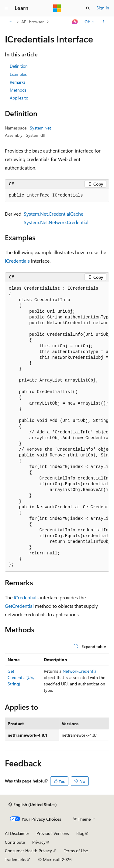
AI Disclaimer (17, 833)
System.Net (40, 128)
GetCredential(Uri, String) (21, 677)
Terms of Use (76, 851)
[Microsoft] (57, 8)
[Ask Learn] (75, 22)
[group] (57, 427)
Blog (80, 833)
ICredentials (17, 261)
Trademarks (16, 859)
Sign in (103, 8)
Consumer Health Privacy (28, 851)
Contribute (15, 842)
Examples (18, 74)
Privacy (39, 842)
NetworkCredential (80, 671)
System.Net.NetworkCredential (56, 222)
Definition (19, 66)
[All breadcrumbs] (10, 22)
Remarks (18, 82)
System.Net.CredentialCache (54, 214)
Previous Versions (53, 833)
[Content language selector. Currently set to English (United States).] (33, 805)
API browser (33, 22)
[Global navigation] (6, 8)
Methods (18, 90)
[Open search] (88, 8)
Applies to (19, 98)
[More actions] (104, 22)
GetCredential (19, 606)
